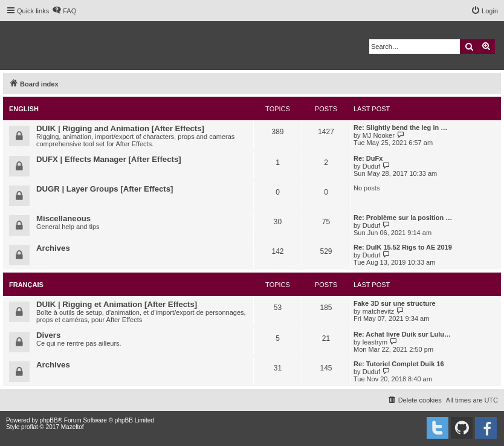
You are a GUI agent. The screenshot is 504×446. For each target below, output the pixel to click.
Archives (53, 248)
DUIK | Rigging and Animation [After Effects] (120, 128)
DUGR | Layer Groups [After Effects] (105, 189)
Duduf (371, 166)
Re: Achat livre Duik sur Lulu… (402, 334)
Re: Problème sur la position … (403, 218)
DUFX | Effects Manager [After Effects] (109, 159)
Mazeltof (73, 427)
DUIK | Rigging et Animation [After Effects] (117, 304)
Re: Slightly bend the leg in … (400, 128)
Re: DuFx (368, 158)
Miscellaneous (63, 218)
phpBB (49, 420)
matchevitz (379, 311)
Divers (48, 335)
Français (26, 285)
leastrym (375, 342)
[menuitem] (64, 11)
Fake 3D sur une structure (395, 303)
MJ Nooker (379, 135)
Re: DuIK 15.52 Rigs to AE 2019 (403, 247)
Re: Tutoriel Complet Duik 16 (399, 364)
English (24, 109)
